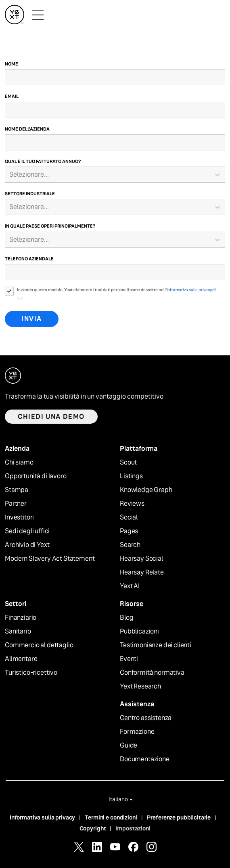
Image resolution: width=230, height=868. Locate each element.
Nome (11, 64)
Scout (128, 463)
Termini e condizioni (111, 817)
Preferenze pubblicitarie (179, 817)
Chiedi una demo (51, 417)
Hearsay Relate (142, 572)
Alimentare (21, 659)
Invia (32, 319)
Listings (131, 476)
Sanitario (18, 631)
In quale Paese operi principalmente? (50, 226)
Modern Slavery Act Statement (50, 559)
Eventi (129, 659)
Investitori (19, 517)
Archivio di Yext (27, 545)
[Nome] (115, 77)
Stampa (17, 490)
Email (12, 96)
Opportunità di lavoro (36, 476)
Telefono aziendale (29, 259)
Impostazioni (133, 828)
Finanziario (21, 618)
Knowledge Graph (146, 490)
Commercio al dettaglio (39, 645)
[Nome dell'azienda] (115, 142)
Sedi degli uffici (27, 531)
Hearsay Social (141, 559)
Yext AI (130, 586)
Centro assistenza (146, 718)
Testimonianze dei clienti (156, 645)
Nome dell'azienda (27, 129)
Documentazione (145, 759)
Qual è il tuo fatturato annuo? (43, 161)
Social (129, 517)
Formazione (137, 732)
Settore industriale (30, 194)
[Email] (115, 110)
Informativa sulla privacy (43, 817)
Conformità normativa (152, 673)
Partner (16, 504)
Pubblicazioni (139, 631)
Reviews (132, 504)
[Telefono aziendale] (115, 272)
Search (130, 545)
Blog (126, 618)
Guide (129, 746)
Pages (129, 531)
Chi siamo (19, 463)
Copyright (93, 828)
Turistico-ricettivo (31, 673)
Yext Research (140, 686)
